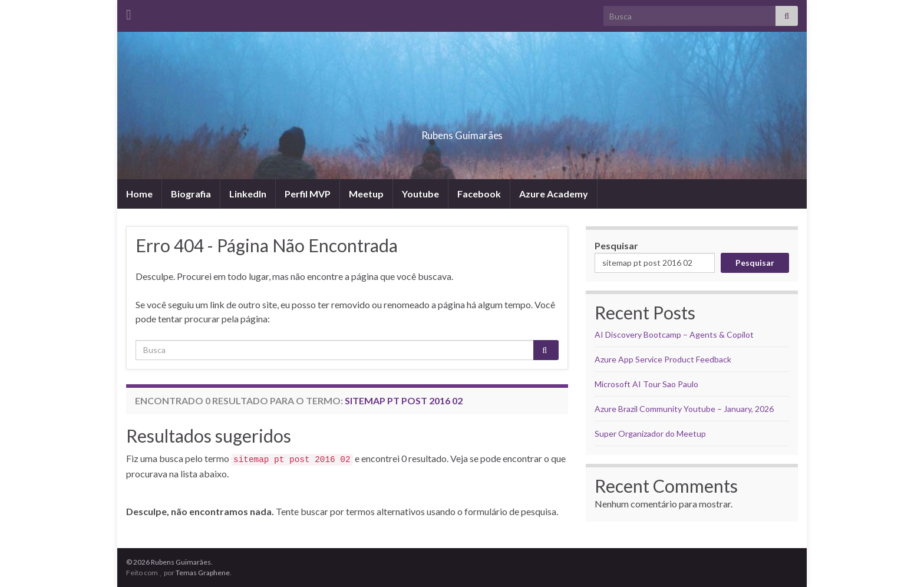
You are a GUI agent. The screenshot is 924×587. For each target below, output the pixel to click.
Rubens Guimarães (462, 132)
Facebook (479, 194)
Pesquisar (616, 245)
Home (139, 194)
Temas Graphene (203, 573)
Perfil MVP (308, 194)
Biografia (191, 194)
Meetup (366, 194)
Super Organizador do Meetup (650, 433)
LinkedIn (248, 194)
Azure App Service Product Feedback (663, 359)
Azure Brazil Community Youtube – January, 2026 (684, 409)
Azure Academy (554, 194)
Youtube (420, 194)
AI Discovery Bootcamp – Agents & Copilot (674, 334)
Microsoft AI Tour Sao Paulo (646, 384)
